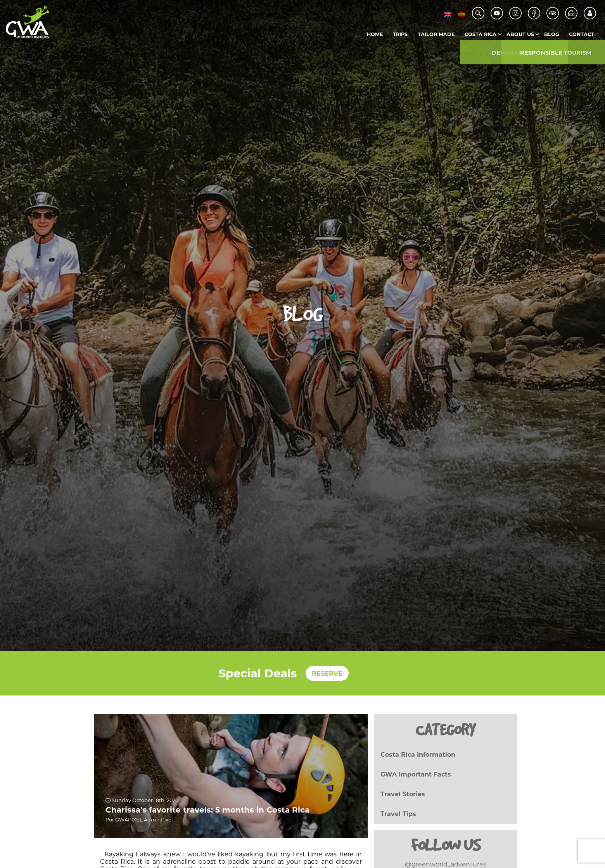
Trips (400, 34)
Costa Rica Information (418, 755)
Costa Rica (481, 34)
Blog (552, 34)
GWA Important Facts (416, 774)
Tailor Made (436, 34)
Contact (582, 34)
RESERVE (327, 673)
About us (520, 34)
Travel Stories (403, 794)
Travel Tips (398, 814)
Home (375, 34)
